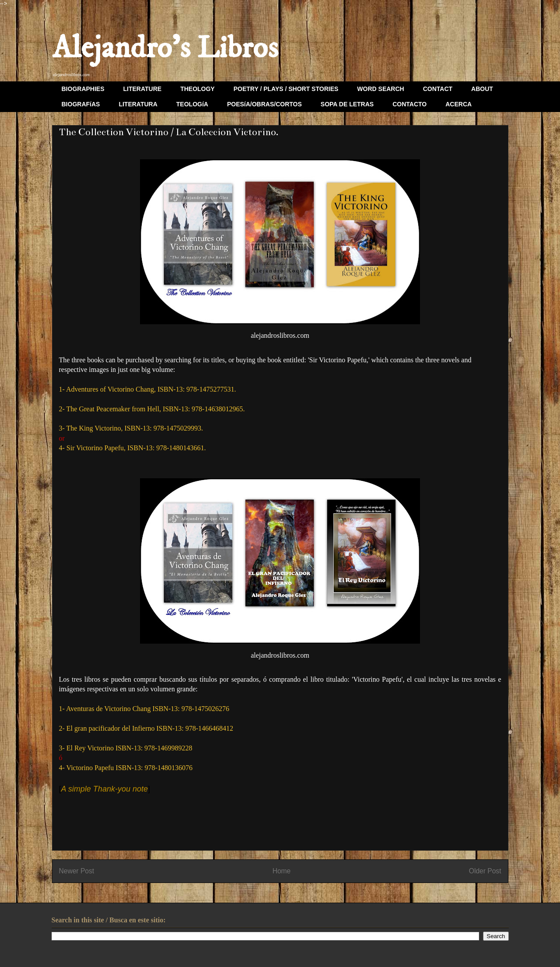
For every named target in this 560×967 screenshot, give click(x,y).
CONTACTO (409, 104)
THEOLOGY (198, 89)
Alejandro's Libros (165, 49)
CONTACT (438, 89)
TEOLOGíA (192, 104)
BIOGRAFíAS (81, 104)
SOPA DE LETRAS (347, 104)
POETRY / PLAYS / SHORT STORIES (286, 89)
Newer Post (77, 871)
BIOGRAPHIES (83, 89)
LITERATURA (138, 104)
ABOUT (482, 89)
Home (282, 871)
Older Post (485, 871)
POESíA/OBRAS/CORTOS (264, 104)
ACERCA (458, 104)
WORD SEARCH (380, 89)
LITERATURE (143, 89)
